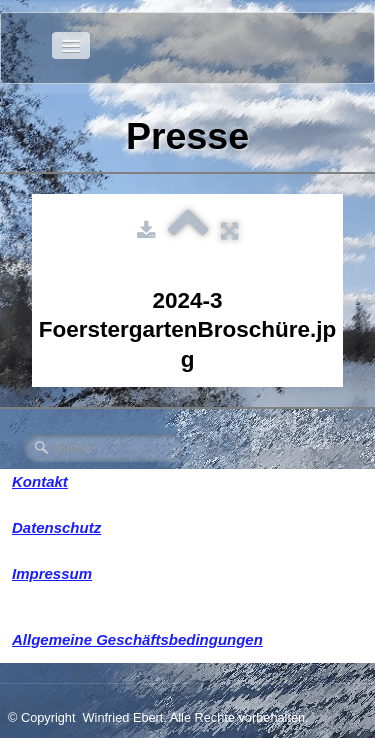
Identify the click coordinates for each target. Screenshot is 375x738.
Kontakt (40, 481)
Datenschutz (56, 527)
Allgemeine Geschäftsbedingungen (137, 639)
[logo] (32, 45)
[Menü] (71, 45)
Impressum (52, 573)
